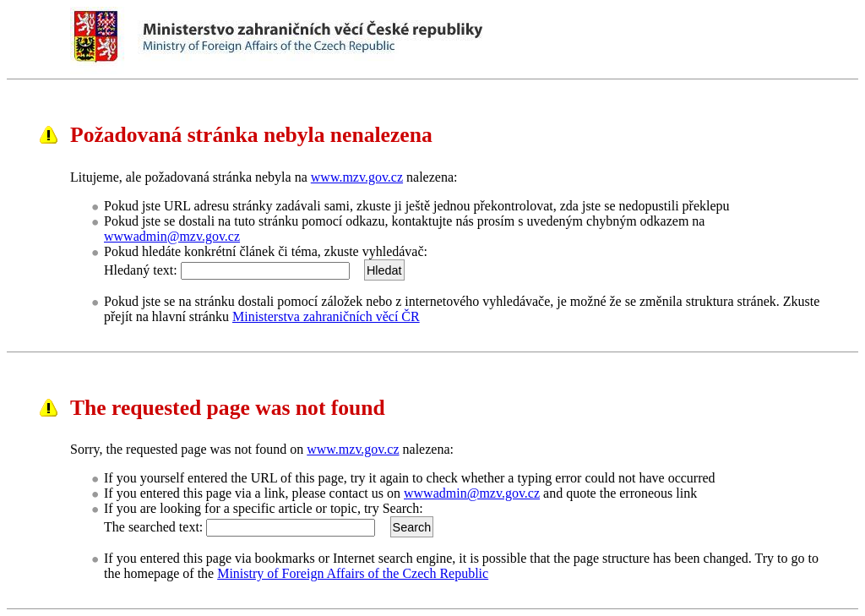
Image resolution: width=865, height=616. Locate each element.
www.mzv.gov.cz (357, 177)
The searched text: (153, 527)
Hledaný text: (141, 270)
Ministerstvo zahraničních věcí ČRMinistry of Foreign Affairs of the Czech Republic (408, 41)
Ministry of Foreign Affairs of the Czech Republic (353, 573)
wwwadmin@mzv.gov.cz (172, 236)
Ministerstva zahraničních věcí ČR (326, 316)
